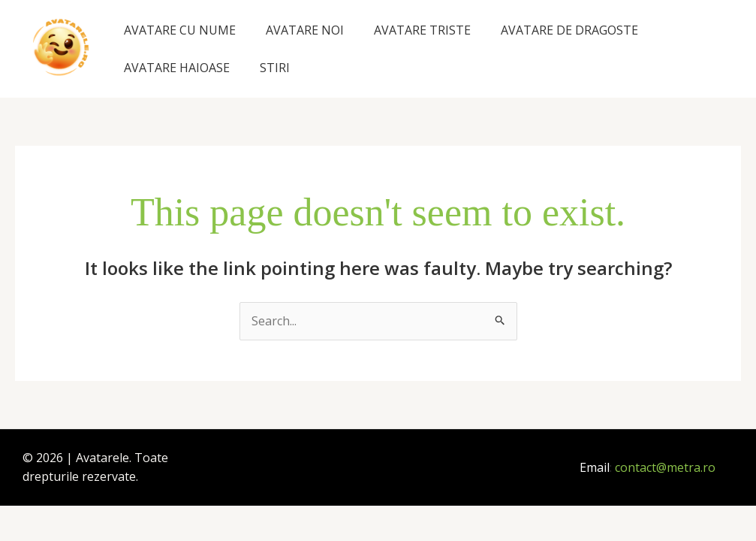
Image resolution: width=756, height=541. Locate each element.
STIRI (275, 68)
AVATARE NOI (305, 30)
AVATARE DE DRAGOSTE (569, 30)
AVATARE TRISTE (422, 30)
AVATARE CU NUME (180, 30)
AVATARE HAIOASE (177, 68)
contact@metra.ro (665, 467)
